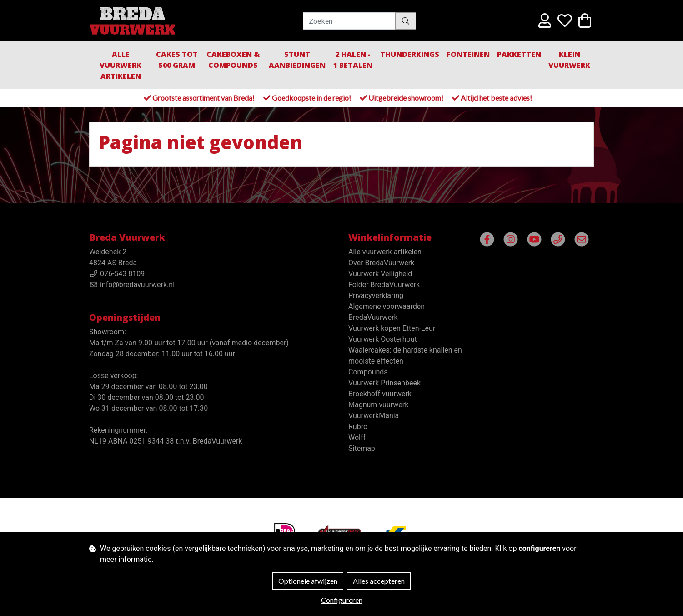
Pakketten (519, 54)
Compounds (368, 372)
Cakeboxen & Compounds (233, 60)
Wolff (357, 437)
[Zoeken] (349, 21)
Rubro (358, 427)
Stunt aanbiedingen (297, 60)
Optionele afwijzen (308, 581)
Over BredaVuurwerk (381, 263)
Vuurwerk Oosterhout (383, 339)
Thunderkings (410, 54)
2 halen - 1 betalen (353, 60)
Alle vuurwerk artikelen (121, 65)
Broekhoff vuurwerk (380, 394)
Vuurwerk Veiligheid (380, 274)
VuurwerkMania (374, 416)
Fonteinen (468, 54)
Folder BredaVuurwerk (384, 285)
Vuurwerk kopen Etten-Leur (392, 328)
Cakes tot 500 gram (177, 60)
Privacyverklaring (376, 295)
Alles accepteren (379, 581)
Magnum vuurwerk (378, 405)
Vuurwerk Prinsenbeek (384, 383)
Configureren (342, 600)
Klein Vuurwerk (569, 60)
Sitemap (362, 448)
